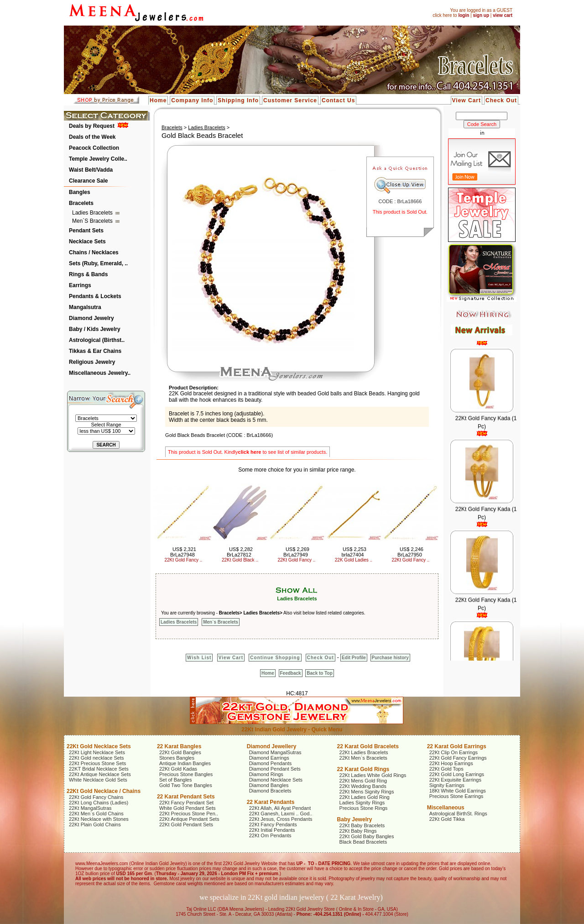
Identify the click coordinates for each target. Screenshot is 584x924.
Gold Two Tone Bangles (186, 785)
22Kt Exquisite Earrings (455, 780)
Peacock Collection (94, 148)
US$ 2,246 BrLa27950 (410, 552)
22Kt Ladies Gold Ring (365, 797)
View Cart (467, 100)
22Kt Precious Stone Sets (97, 763)
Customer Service (290, 100)
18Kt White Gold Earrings (458, 791)
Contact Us (338, 100)
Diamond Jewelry (91, 318)
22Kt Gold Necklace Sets (99, 746)
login (464, 15)
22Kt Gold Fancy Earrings (458, 758)
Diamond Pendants (271, 763)
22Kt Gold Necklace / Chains (104, 791)
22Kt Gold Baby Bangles (367, 836)
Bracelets (81, 203)
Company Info (192, 100)
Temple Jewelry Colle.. (98, 159)
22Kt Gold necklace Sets (96, 758)
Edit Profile (354, 658)
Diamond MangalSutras (275, 752)
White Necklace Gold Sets (98, 780)
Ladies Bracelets (93, 213)
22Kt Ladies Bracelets (364, 752)
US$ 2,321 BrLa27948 (183, 552)
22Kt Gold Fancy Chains (96, 797)
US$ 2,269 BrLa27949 (296, 552)
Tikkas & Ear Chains (95, 351)
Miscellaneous (446, 808)
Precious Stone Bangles (186, 774)
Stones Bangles (177, 758)
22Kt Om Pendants (270, 835)
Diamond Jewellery (272, 746)
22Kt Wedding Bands (363, 786)
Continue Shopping (275, 658)
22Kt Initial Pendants (272, 830)
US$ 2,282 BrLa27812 (240, 552)
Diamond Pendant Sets (275, 769)
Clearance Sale (88, 181)
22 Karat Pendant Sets (186, 797)
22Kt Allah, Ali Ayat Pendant (280, 808)
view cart (503, 15)
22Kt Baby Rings (358, 831)
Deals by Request (92, 126)
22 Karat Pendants (271, 802)
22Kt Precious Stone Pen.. (189, 814)
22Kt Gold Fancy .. (184, 560)
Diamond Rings (266, 774)
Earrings (80, 285)
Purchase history (390, 658)
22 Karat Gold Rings (363, 769)
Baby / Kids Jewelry (95, 329)
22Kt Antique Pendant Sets (189, 819)
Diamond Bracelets (270, 791)
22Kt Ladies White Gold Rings (373, 775)
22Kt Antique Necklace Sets (100, 774)
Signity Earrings (447, 785)
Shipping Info (238, 100)
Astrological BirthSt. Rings (458, 814)
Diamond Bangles (269, 785)
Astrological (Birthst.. (97, 340)
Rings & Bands (88, 274)
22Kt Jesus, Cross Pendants (281, 819)
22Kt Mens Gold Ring (363, 781)
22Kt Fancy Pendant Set (186, 803)
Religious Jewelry (92, 362)
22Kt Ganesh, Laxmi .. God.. (281, 814)
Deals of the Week (92, 137)
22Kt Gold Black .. (240, 560)
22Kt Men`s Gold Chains (96, 814)
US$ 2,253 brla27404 (354, 552)
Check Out (501, 100)
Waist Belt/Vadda (91, 170)
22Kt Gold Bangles (180, 752)
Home (158, 100)
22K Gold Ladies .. (354, 560)
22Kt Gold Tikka (447, 819)
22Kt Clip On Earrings (454, 752)
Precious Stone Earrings (456, 796)
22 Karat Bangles (179, 746)
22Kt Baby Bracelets (362, 825)
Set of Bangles (176, 780)
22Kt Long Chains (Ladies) (99, 803)
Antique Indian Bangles (185, 763)
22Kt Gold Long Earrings (457, 774)
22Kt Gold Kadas (178, 769)
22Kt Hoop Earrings (451, 763)
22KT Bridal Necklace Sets (99, 769)
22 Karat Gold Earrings (457, 746)
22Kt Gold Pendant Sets (186, 824)
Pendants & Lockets (95, 296)
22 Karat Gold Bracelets (368, 746)
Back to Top (319, 673)
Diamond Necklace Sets (276, 780)
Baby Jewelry (355, 819)
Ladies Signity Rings (362, 803)
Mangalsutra (85, 307)
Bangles (80, 192)
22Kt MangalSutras (90, 808)
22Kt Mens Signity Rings (367, 792)
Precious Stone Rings (364, 808)
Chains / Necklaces (94, 252)
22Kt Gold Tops (446, 769)
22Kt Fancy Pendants (273, 824)
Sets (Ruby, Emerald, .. (98, 263)
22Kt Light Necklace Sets (97, 752)
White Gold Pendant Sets (188, 808)
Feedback (291, 673)
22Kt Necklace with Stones (99, 819)
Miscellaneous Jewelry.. (100, 373)
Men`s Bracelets (93, 221)
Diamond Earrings (269, 758)
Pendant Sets (86, 231)
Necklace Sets (87, 241)
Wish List (199, 658)
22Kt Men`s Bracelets (363, 758)
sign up (481, 15)
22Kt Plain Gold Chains (95, 824)
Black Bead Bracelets (363, 842)
